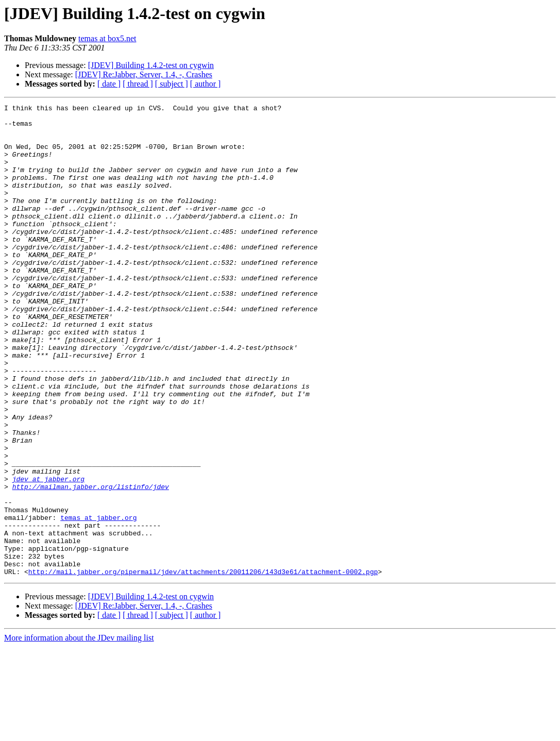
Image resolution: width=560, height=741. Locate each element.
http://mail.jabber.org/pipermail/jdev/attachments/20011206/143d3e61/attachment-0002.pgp (203, 666)
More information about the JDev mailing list (79, 732)
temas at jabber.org (98, 601)
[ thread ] (138, 84)
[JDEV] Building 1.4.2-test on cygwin (151, 65)
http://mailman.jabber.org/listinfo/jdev (91, 564)
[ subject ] (172, 84)
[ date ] (109, 84)
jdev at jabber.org (48, 554)
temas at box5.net (107, 38)
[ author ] (206, 84)
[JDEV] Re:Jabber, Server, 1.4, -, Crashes (144, 74)
